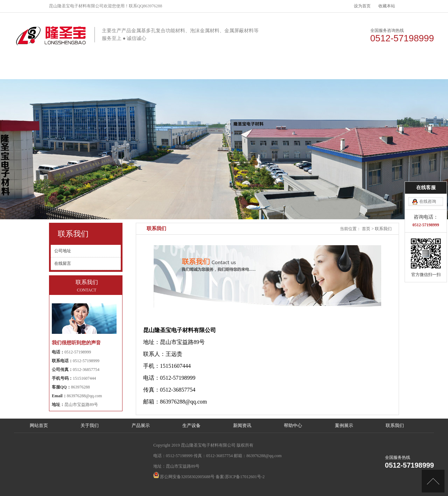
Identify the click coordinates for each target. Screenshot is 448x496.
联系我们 (377, 70)
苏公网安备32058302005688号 (187, 477)
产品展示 (159, 70)
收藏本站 (387, 6)
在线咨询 (428, 200)
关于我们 (115, 70)
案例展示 (334, 70)
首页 (366, 229)
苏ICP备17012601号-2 (245, 477)
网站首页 (71, 70)
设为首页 (362, 6)
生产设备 (202, 70)
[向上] (433, 481)
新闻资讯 (246, 70)
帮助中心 (290, 70)
